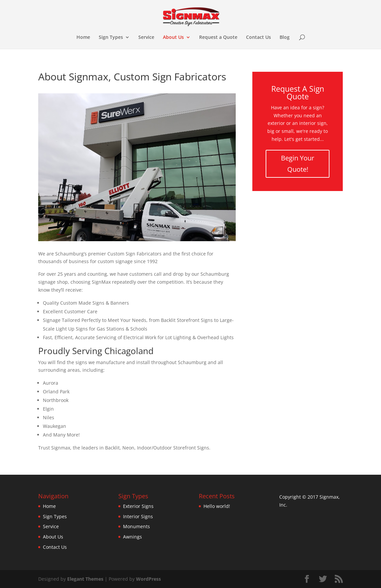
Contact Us (258, 38)
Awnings (132, 537)
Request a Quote (218, 38)
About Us (173, 38)
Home (83, 38)
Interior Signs (138, 516)
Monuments (136, 526)
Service (146, 38)
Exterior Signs (138, 506)
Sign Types (111, 38)
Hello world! (217, 506)
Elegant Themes (85, 579)
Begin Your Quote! (298, 164)
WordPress (148, 579)
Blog (285, 38)
